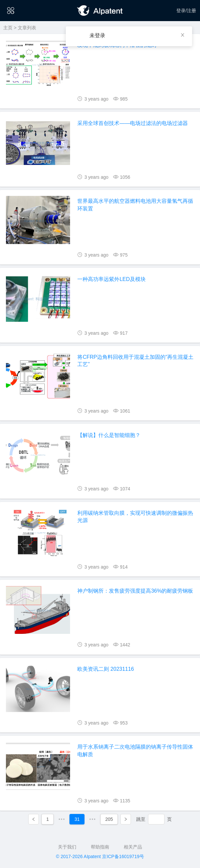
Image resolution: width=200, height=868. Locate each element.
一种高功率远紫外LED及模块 (111, 279)
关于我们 (67, 847)
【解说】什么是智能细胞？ (109, 435)
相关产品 (133, 847)
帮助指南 (100, 847)
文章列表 (27, 28)
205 (109, 819)
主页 (8, 28)
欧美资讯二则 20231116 (106, 669)
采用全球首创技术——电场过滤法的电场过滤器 (133, 123)
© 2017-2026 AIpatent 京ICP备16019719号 (100, 856)
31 (77, 819)
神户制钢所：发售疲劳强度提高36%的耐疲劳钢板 (135, 591)
